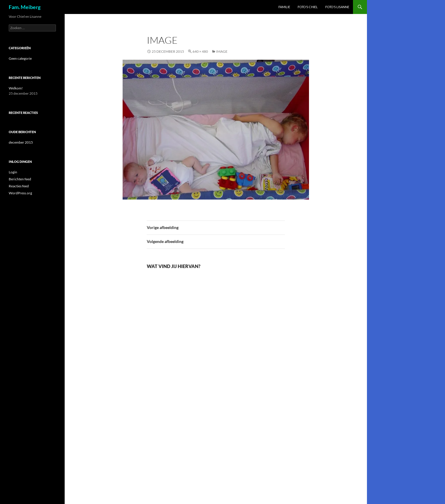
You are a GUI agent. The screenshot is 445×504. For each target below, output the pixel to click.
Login (13, 172)
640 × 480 (200, 51)
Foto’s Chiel (308, 7)
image (222, 51)
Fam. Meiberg (25, 7)
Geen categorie (20, 58)
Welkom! (16, 88)
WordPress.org (20, 193)
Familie (284, 7)
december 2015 (21, 142)
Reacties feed (19, 186)
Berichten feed (20, 179)
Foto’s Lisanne (337, 7)
